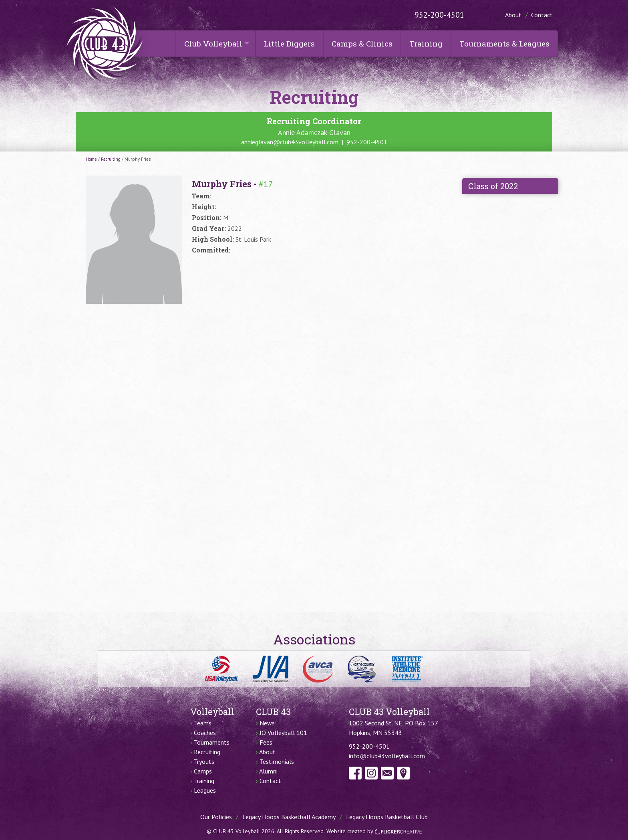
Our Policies (216, 817)
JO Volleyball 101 (283, 733)
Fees (266, 742)
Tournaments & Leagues (504, 43)
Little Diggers (289, 43)
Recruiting (111, 159)
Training (426, 43)
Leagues (205, 790)
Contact (542, 15)
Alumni (268, 771)
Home (91, 159)
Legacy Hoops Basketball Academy (289, 817)
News (267, 723)
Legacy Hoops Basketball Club (387, 817)
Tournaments (212, 742)
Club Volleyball (213, 43)
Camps (203, 771)
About (513, 15)
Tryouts (204, 761)
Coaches (205, 733)
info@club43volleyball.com (387, 756)
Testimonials (277, 761)
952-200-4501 (439, 15)
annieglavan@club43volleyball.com (290, 142)
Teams (203, 723)
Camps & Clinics (362, 43)
